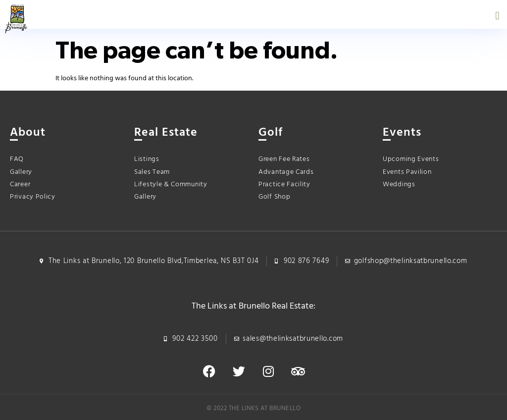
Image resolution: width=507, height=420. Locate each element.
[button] (497, 16)
